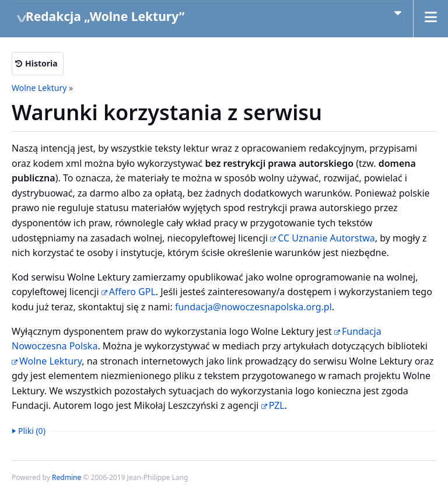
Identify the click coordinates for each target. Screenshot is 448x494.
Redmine (66, 477)
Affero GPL (132, 292)
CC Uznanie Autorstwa (326, 238)
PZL (277, 405)
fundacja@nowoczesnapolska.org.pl (253, 307)
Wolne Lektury (39, 88)
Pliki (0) (32, 431)
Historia (41, 63)
